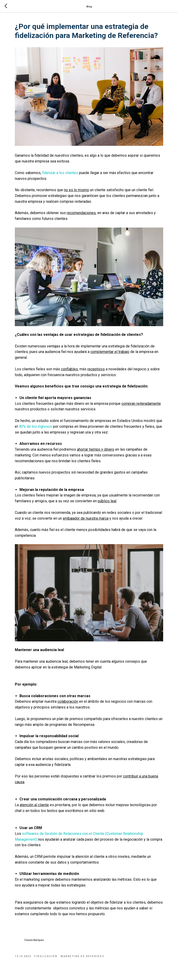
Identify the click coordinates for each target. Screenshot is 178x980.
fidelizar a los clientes (60, 173)
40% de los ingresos (35, 426)
